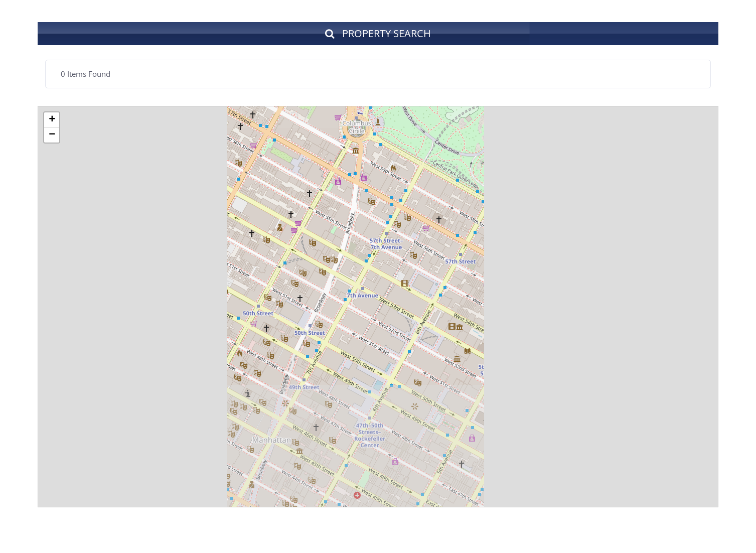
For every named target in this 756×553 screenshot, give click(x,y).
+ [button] (52, 120)
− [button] (52, 135)
